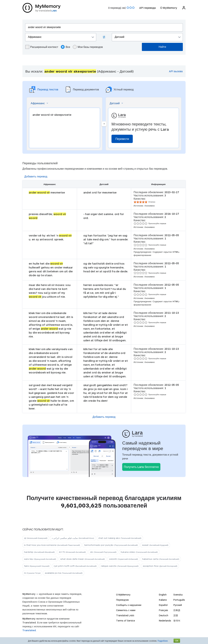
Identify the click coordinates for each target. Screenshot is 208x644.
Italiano (163, 600)
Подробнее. (163, 641)
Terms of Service (126, 621)
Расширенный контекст (42, 47)
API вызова (176, 71)
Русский (178, 605)
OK (177, 641)
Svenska (178, 595)
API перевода (147, 8)
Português (179, 600)
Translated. (29, 630)
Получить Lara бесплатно (141, 467)
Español (163, 605)
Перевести (122, 139)
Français (163, 610)
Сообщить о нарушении (129, 605)
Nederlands (165, 621)
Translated (125, 615)
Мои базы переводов (88, 47)
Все (65, 47)
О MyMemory (169, 8)
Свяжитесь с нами (126, 610)
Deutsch (164, 615)
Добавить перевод (36, 176)
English (163, 595)
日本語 (177, 610)
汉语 (176, 615)
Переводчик (123, 600)
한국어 (177, 621)
